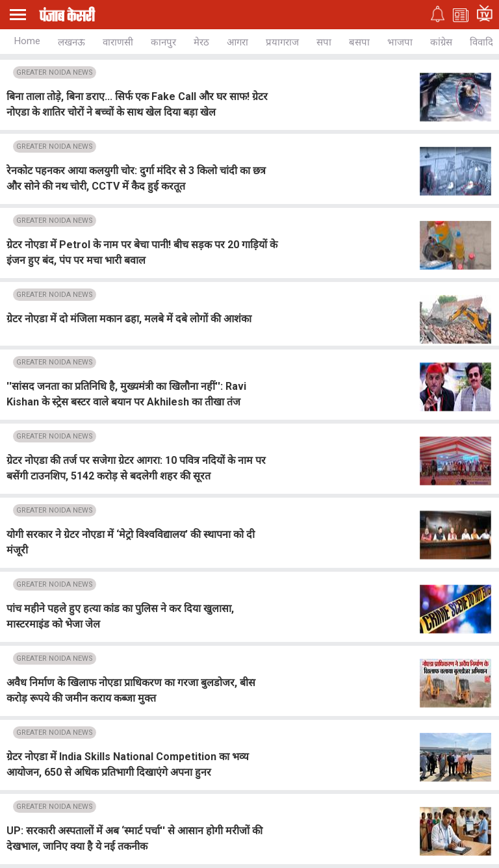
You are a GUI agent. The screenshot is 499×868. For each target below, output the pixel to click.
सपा (324, 42)
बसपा (359, 42)
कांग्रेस (441, 42)
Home (27, 41)
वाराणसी (118, 42)
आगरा (237, 42)
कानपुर (163, 42)
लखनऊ (71, 42)
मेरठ (201, 42)
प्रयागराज (282, 42)
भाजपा (400, 42)
